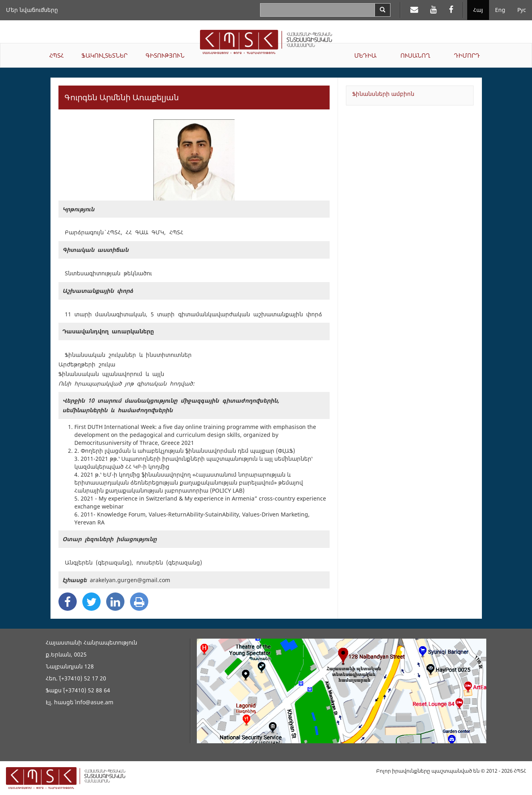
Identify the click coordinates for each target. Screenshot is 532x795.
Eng (500, 10)
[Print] (139, 602)
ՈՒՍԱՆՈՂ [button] (415, 55)
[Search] (382, 10)
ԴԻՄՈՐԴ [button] (467, 55)
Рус (522, 10)
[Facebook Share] (68, 602)
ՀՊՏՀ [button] (56, 55)
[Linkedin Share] (115, 602)
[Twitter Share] (91, 602)
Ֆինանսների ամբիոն (383, 94)
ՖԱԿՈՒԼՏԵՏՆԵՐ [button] (105, 55)
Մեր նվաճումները (32, 10)
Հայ (478, 10)
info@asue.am (94, 702)
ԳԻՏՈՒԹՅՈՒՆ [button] (165, 55)
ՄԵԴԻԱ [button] (365, 55)
